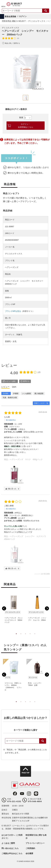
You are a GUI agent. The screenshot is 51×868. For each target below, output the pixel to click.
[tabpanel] (26, 72)
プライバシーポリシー (35, 843)
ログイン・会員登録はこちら (26, 126)
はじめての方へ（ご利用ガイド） (12, 837)
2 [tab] (21, 637)
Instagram (29, 794)
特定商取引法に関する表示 (36, 837)
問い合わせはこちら (10, 848)
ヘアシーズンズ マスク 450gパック (26, 459)
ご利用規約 (30, 848)
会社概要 (29, 853)
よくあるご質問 (8, 843)
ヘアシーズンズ (12, 267)
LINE (36, 794)
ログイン (23, 16)
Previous (4, 608)
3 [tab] (26, 637)
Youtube (22, 794)
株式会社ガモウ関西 (21, 814)
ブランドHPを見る (13, 311)
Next (47, 608)
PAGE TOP (25, 773)
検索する (46, 11)
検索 (43, 741)
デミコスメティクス (10, 28)
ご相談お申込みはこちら (12, 853)
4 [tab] (30, 637)
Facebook (15, 794)
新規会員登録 (10, 16)
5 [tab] (35, 637)
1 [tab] (16, 637)
